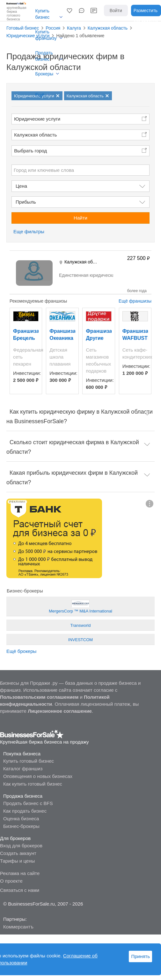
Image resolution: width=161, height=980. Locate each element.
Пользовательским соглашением (39, 697)
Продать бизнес (44, 56)
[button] (70, 10)
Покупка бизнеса (22, 754)
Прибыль (26, 202)
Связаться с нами (20, 890)
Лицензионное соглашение (60, 711)
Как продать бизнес (25, 811)
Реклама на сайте (20, 873)
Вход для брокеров (21, 846)
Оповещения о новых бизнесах (38, 776)
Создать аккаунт (18, 853)
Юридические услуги (37, 119)
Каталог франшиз (23, 769)
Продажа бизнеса (23, 796)
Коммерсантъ (18, 927)
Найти (80, 218)
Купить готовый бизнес (29, 761)
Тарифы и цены (17, 861)
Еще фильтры (29, 231)
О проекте (11, 881)
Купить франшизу (46, 35)
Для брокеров (15, 838)
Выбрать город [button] (30, 151)
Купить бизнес (43, 14)
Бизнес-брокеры (21, 826)
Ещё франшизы (135, 301)
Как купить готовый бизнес (33, 784)
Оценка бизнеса (21, 819)
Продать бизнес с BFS (28, 803)
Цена (21, 186)
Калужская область (35, 135)
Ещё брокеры (21, 651)
